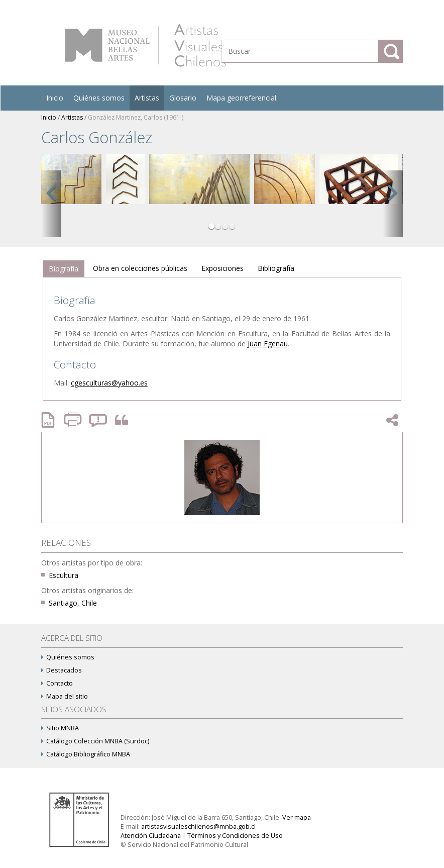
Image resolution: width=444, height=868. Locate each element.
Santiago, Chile (73, 603)
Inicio (55, 98)
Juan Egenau (268, 344)
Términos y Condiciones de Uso (235, 836)
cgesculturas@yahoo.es (109, 383)
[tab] (64, 269)
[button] (51, 204)
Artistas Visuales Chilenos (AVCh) (145, 45)
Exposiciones (223, 268)
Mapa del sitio (65, 696)
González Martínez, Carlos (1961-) (136, 117)
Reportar (98, 420)
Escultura (64, 575)
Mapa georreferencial (241, 98)
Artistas (147, 98)
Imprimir (74, 420)
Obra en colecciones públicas (140, 268)
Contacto (57, 683)
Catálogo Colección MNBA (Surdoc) (95, 741)
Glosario (183, 98)
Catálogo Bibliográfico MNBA (86, 754)
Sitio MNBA (60, 728)
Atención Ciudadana (151, 836)
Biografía (64, 269)
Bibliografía (276, 268)
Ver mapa (297, 817)
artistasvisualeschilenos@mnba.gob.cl (198, 827)
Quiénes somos (99, 98)
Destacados (62, 670)
